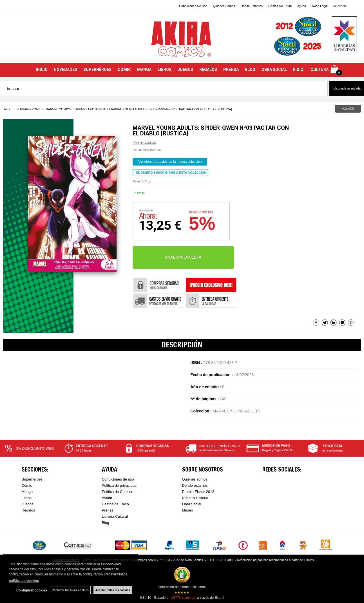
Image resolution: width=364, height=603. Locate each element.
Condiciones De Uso (193, 6)
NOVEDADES (65, 70)
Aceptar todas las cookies (113, 590)
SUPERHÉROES (97, 70)
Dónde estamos (195, 485)
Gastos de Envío (115, 504)
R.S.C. (299, 70)
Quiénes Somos (224, 6)
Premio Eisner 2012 (198, 492)
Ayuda (302, 6)
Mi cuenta (340, 6)
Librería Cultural (115, 516)
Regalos (28, 510)
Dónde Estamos (252, 6)
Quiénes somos (195, 479)
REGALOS (208, 70)
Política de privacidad (119, 485)
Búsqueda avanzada (347, 88)
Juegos (28, 504)
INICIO (42, 70)
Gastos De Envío (280, 6)
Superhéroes (32, 479)
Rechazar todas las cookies (70, 590)
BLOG (250, 70)
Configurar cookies (32, 590)
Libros (27, 498)
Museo (188, 510)
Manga (27, 492)
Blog (106, 523)
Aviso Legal (320, 6)
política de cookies (24, 581)
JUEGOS (185, 70)
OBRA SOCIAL (274, 70)
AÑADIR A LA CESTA (183, 257)
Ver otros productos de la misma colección (170, 162)
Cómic (27, 485)
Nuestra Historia (195, 498)
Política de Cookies (118, 492)
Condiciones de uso (118, 479)
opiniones (184, 598)
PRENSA (231, 70)
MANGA (144, 70)
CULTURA (320, 70)
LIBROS (165, 70)
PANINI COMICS (144, 143)
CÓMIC (124, 70)
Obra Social (192, 504)
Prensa (108, 510)
